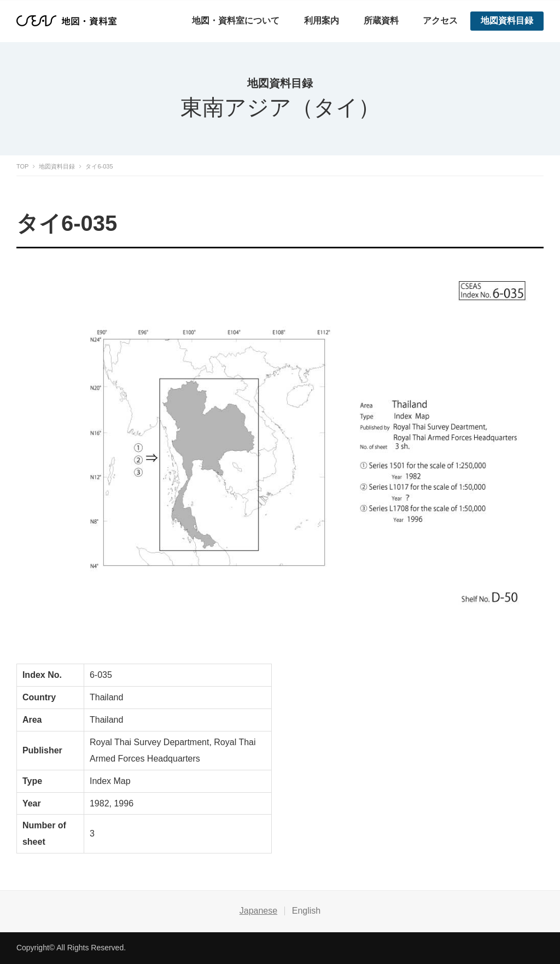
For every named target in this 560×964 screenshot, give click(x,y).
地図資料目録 (507, 21)
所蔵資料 (381, 21)
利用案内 (322, 21)
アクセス (440, 21)
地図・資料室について (236, 21)
